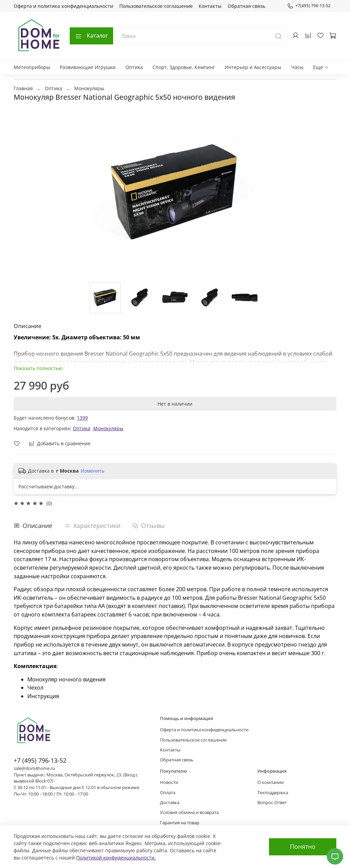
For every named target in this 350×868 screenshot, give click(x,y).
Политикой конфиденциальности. (116, 858)
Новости (169, 782)
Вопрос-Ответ (272, 803)
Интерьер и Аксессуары (253, 67)
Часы (297, 67)
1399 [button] (82, 418)
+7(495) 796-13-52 (309, 6)
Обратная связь (246, 6)
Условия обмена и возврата (189, 812)
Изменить (92, 471)
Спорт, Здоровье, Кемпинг (184, 67)
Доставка (170, 803)
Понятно (303, 846)
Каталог (91, 36)
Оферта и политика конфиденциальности (63, 6)
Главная (23, 88)
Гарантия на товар (180, 823)
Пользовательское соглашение (156, 6)
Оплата (168, 793)
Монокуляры (89, 88)
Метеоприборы (32, 67)
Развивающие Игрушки (88, 67)
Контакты (210, 6)
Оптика (134, 67)
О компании (271, 782)
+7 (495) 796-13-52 (40, 760)
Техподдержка (273, 793)
